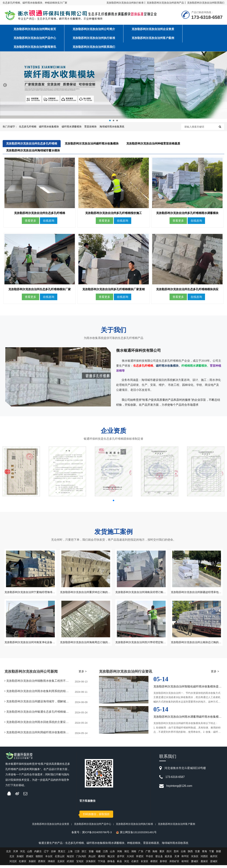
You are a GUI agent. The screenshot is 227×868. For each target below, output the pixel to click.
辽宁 (46, 854)
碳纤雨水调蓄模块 (72, 127)
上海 (70, 854)
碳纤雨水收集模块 (49, 127)
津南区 (51, 864)
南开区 (214, 859)
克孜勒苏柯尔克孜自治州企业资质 (51, 827)
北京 (9, 854)
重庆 (162, 854)
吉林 (53, 854)
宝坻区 (80, 864)
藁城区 (195, 864)
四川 (169, 854)
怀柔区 (140, 859)
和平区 (185, 859)
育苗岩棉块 (90, 127)
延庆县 (168, 859)
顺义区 (111, 859)
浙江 (84, 854)
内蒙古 (38, 854)
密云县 (159, 859)
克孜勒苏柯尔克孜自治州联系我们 (206, 3)
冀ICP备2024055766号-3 (97, 835)
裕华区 (185, 864)
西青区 (42, 864)
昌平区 (121, 859)
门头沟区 (81, 859)
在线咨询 (49, 222)
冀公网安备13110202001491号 (138, 835)
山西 (30, 854)
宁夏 (212, 854)
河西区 (204, 859)
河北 (23, 854)
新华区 (164, 864)
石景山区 (60, 859)
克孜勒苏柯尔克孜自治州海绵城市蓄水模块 (33, 150)
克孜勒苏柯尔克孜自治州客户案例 (176, 827)
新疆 (218, 854)
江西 (105, 854)
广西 (148, 854)
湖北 (127, 854)
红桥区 (23, 864)
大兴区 (130, 859)
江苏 (77, 854)
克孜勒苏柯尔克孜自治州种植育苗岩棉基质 (153, 144)
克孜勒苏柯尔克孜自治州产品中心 (93, 827)
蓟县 (120, 864)
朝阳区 (39, 859)
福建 (98, 854)
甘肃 (197, 854)
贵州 (176, 854)
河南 (120, 854)
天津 (15, 854)
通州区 (102, 859)
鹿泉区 (204, 864)
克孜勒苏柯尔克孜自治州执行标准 (125, 3)
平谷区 (150, 859)
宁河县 (102, 864)
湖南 (134, 854)
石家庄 (135, 864)
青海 (204, 854)
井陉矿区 (174, 864)
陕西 (190, 854)
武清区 (70, 864)
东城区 (20, 859)
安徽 (91, 854)
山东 (112, 854)
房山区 (92, 859)
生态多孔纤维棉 (28, 127)
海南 (155, 854)
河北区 (13, 864)
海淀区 (70, 859)
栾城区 (214, 864)
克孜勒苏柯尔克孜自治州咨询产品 (165, 3)
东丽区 (32, 864)
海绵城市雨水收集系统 (112, 127)
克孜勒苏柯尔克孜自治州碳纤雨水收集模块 (92, 144)
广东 (141, 854)
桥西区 (154, 864)
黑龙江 (62, 854)
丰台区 (49, 859)
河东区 (195, 859)
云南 (183, 854)
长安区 (145, 864)
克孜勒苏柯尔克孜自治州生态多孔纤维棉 (32, 144)
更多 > (83, 674)
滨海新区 (91, 864)
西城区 (30, 859)
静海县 (111, 864)
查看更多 (31, 222)
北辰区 (61, 864)
